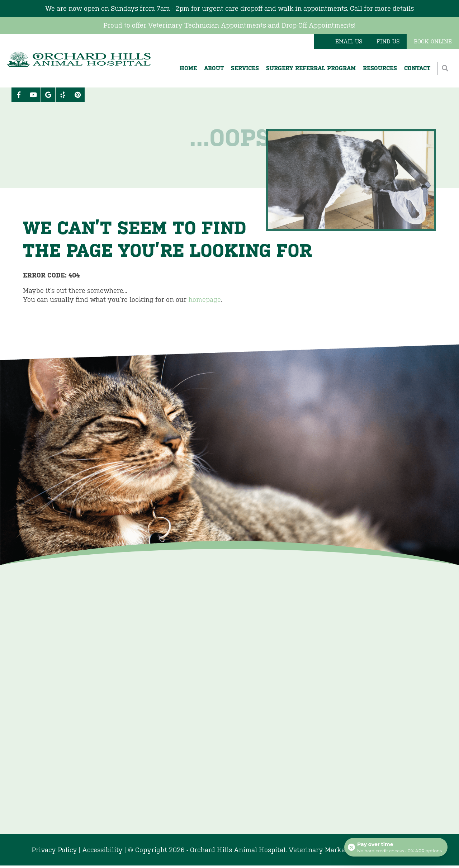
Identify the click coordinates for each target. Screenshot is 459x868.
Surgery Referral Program (311, 68)
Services (245, 68)
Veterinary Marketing (323, 850)
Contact (417, 68)
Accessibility (102, 850)
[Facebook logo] (19, 95)
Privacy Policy (54, 850)
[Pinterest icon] (77, 95)
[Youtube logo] (33, 95)
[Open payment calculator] (396, 847)
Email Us (349, 41)
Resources (380, 68)
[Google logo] (48, 95)
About (214, 68)
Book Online (433, 41)
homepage (204, 300)
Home (188, 68)
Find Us (388, 41)
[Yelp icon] (63, 95)
